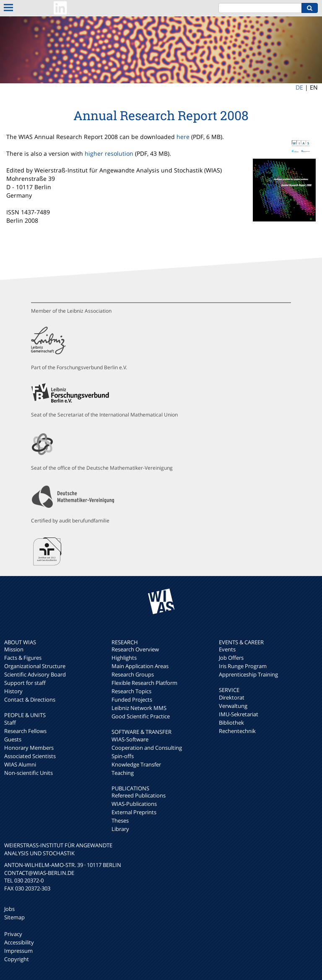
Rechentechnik (237, 731)
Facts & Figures (23, 658)
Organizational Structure (35, 666)
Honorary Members (29, 748)
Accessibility (19, 942)
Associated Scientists (30, 756)
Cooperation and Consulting (147, 748)
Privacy (13, 934)
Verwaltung (233, 706)
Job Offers (231, 658)
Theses (120, 821)
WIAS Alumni (20, 764)
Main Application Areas (140, 666)
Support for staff (25, 683)
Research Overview (135, 649)
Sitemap (14, 917)
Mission (14, 649)
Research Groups (133, 674)
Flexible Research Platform (144, 683)
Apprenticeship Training (248, 674)
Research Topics (131, 691)
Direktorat (232, 697)
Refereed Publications (139, 795)
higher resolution (109, 153)
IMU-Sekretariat (239, 714)
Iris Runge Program (243, 666)
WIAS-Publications (134, 804)
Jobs (9, 909)
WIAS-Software (130, 739)
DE (299, 87)
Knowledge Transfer (136, 764)
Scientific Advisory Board (35, 674)
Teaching (123, 773)
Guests (13, 739)
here (183, 137)
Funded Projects (132, 700)
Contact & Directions (30, 700)
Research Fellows (25, 731)
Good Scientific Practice (141, 716)
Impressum (18, 951)
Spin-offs (123, 756)
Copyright (17, 959)
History (13, 691)
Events (227, 649)
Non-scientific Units (29, 773)
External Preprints (134, 812)
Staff (10, 723)
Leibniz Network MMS (139, 708)
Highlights (124, 658)
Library (120, 829)
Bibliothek (231, 723)
